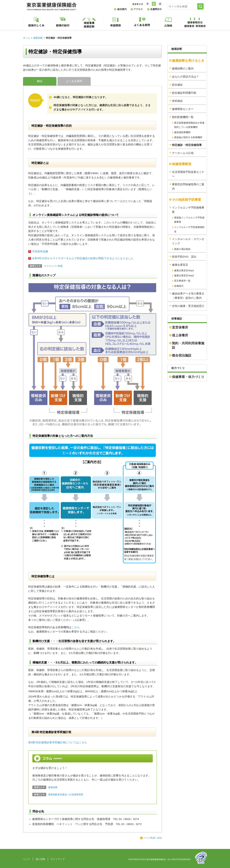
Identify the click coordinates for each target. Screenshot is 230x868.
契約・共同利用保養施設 (188, 345)
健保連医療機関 (182, 132)
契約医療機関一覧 (183, 117)
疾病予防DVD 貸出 (184, 257)
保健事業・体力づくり (188, 377)
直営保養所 (180, 327)
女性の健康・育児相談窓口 (188, 306)
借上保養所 (180, 335)
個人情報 (40, 859)
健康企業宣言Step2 (184, 276)
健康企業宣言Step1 (184, 270)
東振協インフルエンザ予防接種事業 (189, 220)
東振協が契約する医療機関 (188, 137)
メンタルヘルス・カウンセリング (188, 241)
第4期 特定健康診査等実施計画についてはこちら (58, 742)
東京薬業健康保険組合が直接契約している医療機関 (189, 125)
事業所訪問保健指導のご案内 (188, 187)
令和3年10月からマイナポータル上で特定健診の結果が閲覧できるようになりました (83, 258)
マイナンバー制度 (53, 266)
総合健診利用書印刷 (184, 93)
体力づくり (178, 368)
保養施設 (177, 319)
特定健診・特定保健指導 (187, 145)
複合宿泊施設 (182, 355)
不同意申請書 (40, 251)
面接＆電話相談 (182, 249)
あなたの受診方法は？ (185, 77)
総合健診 (177, 85)
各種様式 (179, 286)
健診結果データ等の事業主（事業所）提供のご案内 (188, 296)
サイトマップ (58, 859)
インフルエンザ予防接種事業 (188, 210)
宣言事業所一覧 (182, 281)
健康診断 (38, 38)
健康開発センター (183, 109)
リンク (27, 859)
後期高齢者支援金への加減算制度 (66, 795)
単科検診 (177, 101)
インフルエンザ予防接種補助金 (189, 229)
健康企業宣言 (180, 265)
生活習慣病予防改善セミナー (188, 174)
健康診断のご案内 (183, 69)
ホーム (27, 38)
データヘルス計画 (183, 153)
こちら (75, 627)
